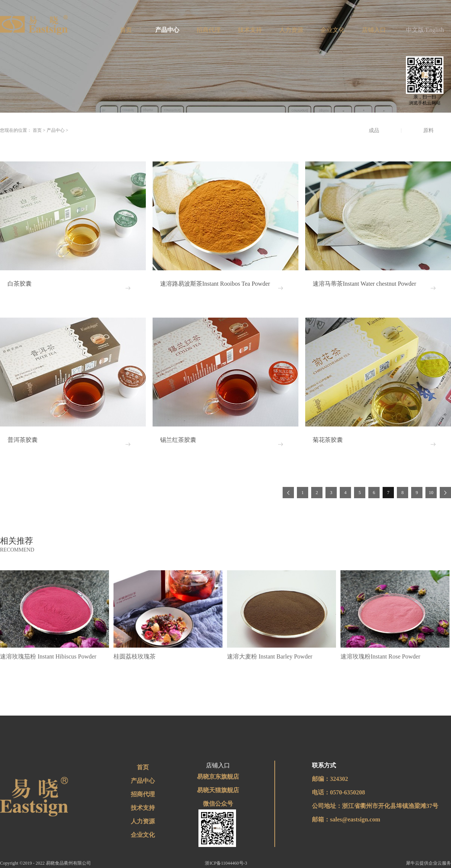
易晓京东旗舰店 (218, 777)
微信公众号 (218, 804)
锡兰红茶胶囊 (178, 440)
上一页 (288, 493)
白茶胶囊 (20, 284)
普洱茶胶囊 (23, 440)
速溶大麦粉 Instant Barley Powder (270, 656)
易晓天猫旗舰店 (218, 790)
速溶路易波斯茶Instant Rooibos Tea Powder (215, 284)
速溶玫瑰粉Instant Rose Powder (380, 656)
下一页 (445, 493)
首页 (126, 30)
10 (431, 493)
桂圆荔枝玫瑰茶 (135, 656)
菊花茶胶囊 (328, 440)
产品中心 (56, 130)
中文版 (415, 30)
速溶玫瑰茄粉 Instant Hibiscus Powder (48, 656)
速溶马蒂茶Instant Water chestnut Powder (364, 284)
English (435, 30)
